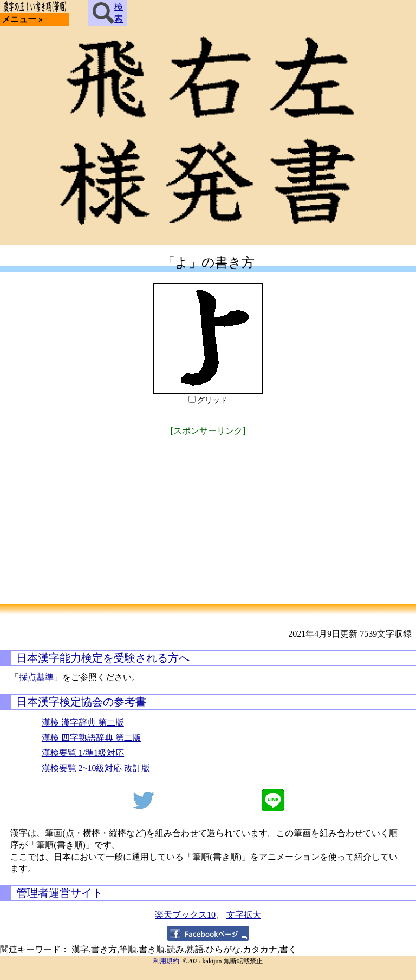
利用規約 (166, 961)
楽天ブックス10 (185, 915)
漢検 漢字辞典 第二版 (83, 723)
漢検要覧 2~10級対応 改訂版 (96, 768)
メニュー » (22, 19)
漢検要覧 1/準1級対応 (83, 753)
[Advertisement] (208, 514)
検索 (108, 13)
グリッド (212, 400)
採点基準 (36, 677)
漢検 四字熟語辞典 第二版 (92, 738)
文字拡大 (244, 915)
